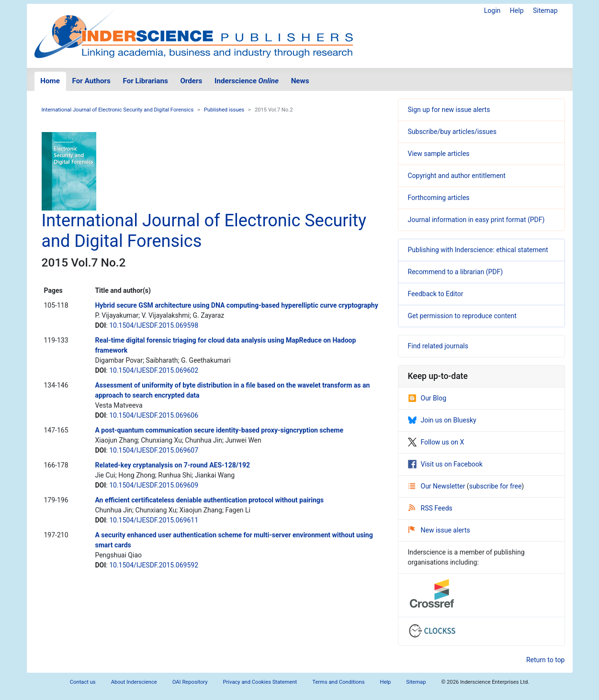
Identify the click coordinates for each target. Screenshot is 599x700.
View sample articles (439, 154)
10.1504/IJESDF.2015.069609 (154, 485)
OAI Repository (190, 682)
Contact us (83, 682)
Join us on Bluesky (442, 420)
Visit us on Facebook (445, 464)
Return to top (546, 660)
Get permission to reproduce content (462, 316)
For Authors (91, 81)
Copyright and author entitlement (457, 176)
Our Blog (427, 398)
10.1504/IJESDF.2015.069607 (154, 450)
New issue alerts (439, 530)
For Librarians (145, 81)
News (300, 81)
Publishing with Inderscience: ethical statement (478, 250)
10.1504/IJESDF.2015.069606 (154, 415)
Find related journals (438, 346)
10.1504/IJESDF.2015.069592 (154, 565)
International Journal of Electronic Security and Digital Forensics (118, 110)
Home (50, 81)
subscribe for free (496, 486)
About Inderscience (134, 682)
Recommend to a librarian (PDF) (456, 272)
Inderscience (247, 81)
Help (517, 11)
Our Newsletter (438, 486)
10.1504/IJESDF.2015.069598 (154, 325)
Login (492, 11)
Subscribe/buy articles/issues (452, 132)
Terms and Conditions (338, 682)
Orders (191, 81)
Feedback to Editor (436, 294)
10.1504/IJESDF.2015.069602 (154, 370)
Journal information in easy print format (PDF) (476, 220)
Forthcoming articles (439, 198)
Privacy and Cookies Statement (260, 682)
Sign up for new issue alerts (449, 110)
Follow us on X (436, 442)
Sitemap (545, 11)
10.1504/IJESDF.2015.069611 (154, 520)
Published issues (224, 110)
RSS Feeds (430, 508)
